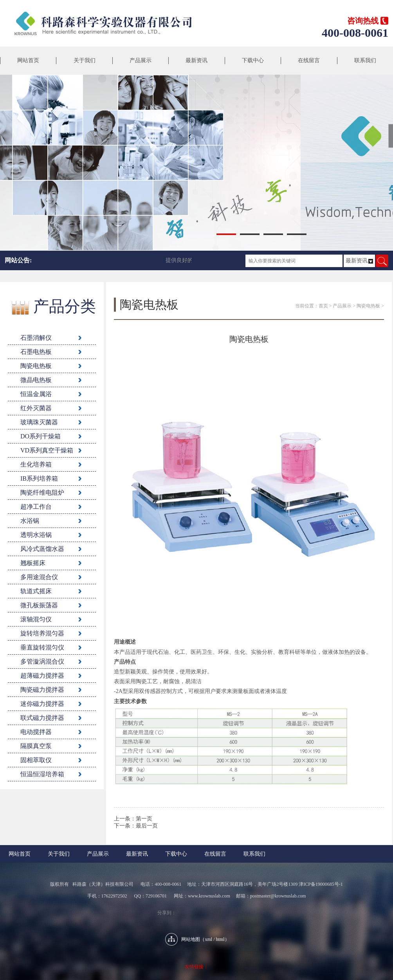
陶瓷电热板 (368, 306)
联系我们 (365, 60)
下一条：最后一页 (136, 826)
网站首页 (28, 60)
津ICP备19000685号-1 (321, 884)
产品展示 (141, 60)
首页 (323, 306)
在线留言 (309, 60)
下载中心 (253, 60)
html (220, 939)
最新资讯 (196, 60)
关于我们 (85, 60)
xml (208, 939)
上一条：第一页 (133, 819)
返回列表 (249, 837)
